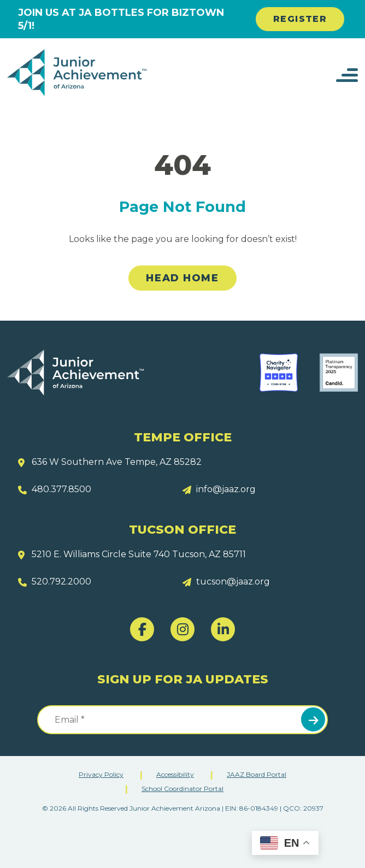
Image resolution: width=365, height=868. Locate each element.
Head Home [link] (182, 278)
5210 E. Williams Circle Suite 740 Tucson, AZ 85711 (139, 554)
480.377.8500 (61, 489)
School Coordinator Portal (182, 789)
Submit (313, 719)
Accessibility (175, 774)
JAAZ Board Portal (257, 774)
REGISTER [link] (300, 19)
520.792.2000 (61, 581)
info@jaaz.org (226, 489)
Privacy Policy (101, 774)
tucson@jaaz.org (233, 581)
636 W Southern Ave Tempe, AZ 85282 (117, 462)
